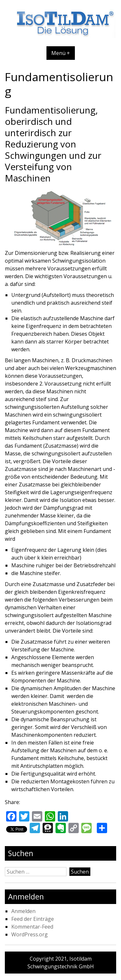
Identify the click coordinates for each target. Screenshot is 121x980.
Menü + (61, 53)
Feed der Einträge (33, 919)
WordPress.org (30, 934)
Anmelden (23, 911)
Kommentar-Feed (32, 927)
